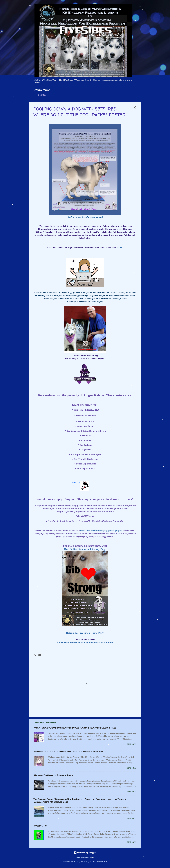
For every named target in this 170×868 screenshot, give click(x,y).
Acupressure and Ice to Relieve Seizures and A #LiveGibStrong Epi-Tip (70, 752)
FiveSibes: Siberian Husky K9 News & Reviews (85, 643)
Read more (132, 744)
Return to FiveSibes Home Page (85, 633)
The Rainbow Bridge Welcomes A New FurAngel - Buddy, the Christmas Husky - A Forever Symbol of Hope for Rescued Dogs (80, 801)
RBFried (91, 857)
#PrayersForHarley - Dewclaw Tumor (53, 775)
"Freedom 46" (40, 826)
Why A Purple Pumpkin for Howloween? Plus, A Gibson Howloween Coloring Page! (75, 728)
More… (42, 95)
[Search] (140, 6)
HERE (120, 247)
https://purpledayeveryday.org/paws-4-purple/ (101, 531)
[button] (135, 108)
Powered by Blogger (85, 853)
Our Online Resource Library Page (85, 549)
